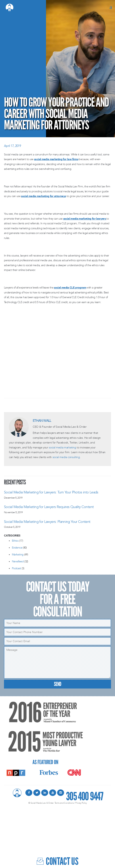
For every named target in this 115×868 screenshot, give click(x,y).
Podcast (16, 568)
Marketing (18, 555)
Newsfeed (18, 561)
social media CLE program (70, 288)
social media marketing (62, 448)
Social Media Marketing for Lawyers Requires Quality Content (49, 507)
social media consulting (66, 457)
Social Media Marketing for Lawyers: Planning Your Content (47, 522)
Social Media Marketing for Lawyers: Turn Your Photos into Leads (51, 492)
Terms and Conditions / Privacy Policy (71, 803)
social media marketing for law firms (56, 159)
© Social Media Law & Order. (41, 803)
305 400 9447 (84, 795)
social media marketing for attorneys (43, 196)
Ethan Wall (42, 421)
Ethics (15, 541)
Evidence (17, 548)
